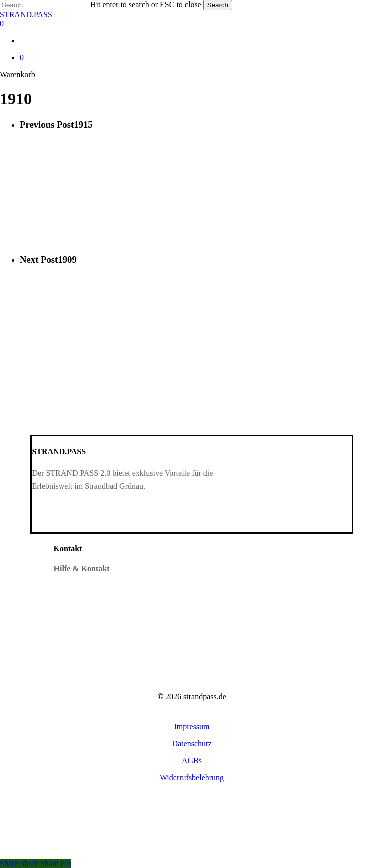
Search (218, 5)
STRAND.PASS (26, 15)
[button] (192, 726)
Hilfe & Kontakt (82, 568)
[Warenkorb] (192, 24)
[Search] (44, 5)
